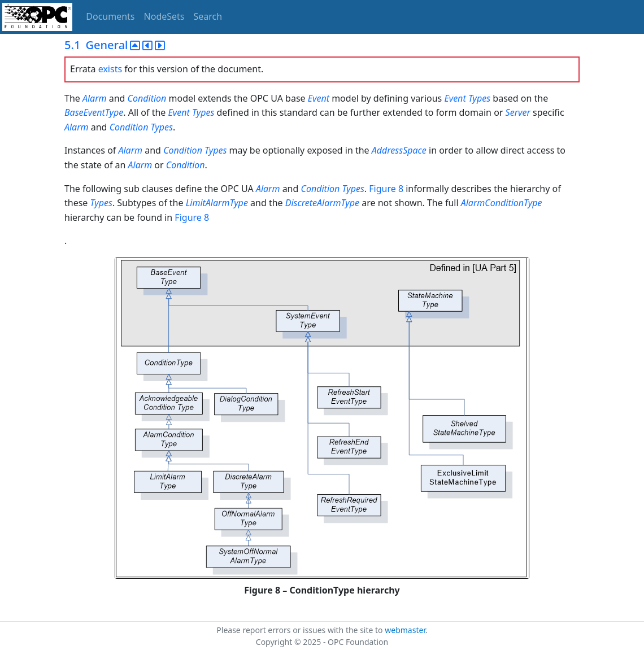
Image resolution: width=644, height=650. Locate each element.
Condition (147, 98)
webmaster (405, 630)
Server (518, 112)
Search (208, 16)
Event (319, 98)
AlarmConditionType (502, 203)
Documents (110, 16)
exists (110, 69)
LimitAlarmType (217, 203)
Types (479, 98)
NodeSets (164, 16)
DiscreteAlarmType (322, 203)
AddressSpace (399, 150)
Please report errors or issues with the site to (301, 630)
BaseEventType (94, 112)
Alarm (96, 98)
